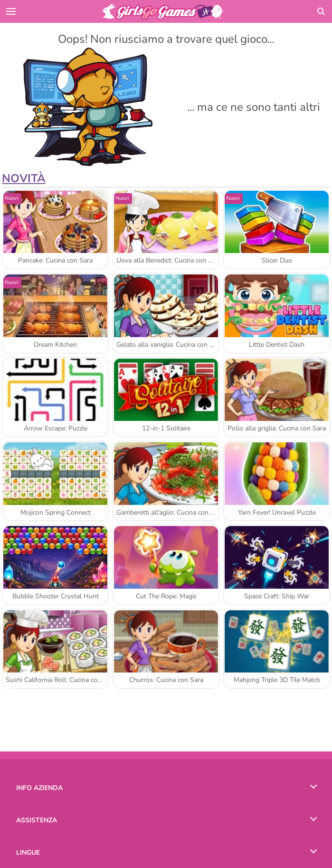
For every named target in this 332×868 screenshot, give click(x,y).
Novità (24, 178)
